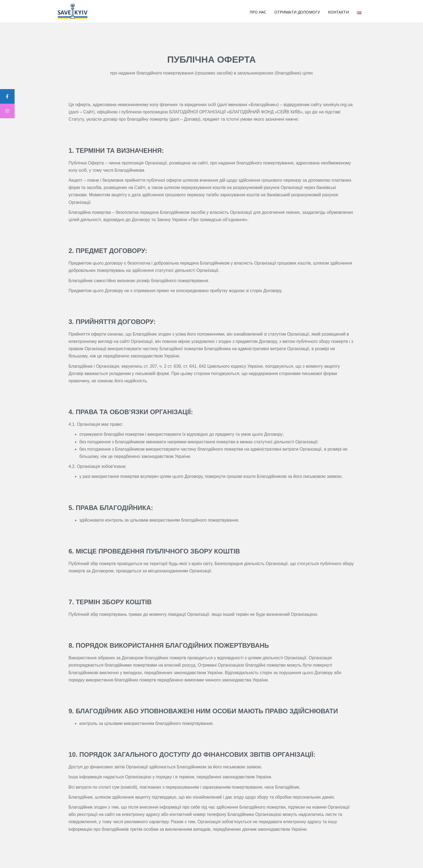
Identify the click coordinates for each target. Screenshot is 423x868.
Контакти (338, 12)
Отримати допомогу (297, 12)
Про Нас (258, 12)
